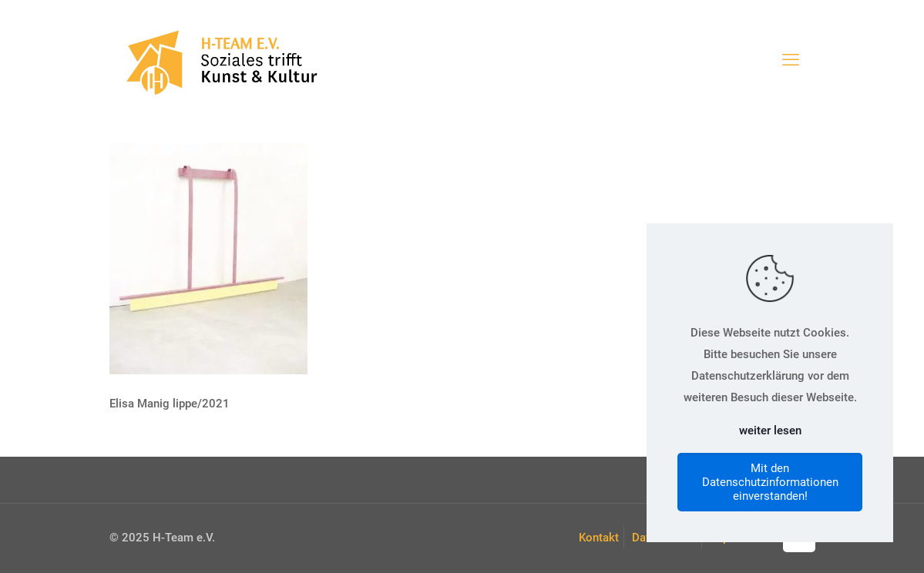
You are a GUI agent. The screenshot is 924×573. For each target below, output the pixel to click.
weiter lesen (770, 431)
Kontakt (599, 538)
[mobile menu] (791, 60)
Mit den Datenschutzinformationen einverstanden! (770, 482)
